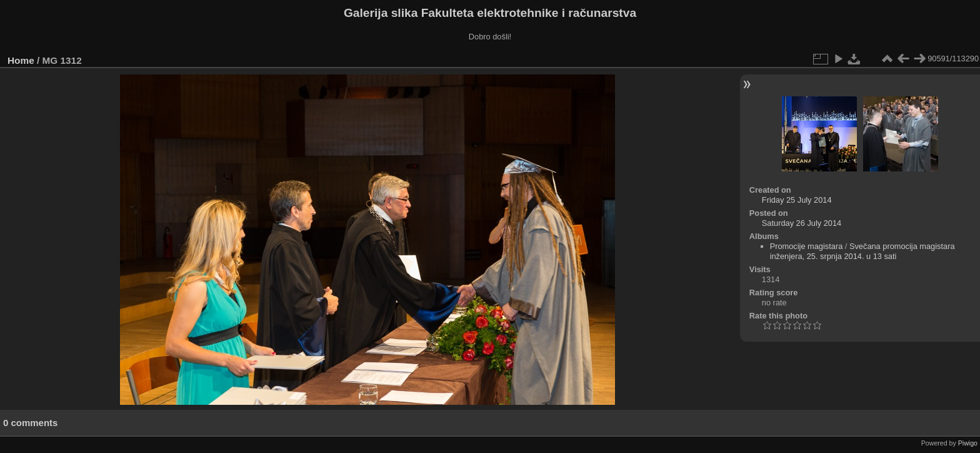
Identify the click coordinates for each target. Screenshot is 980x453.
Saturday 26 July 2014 (802, 223)
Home (21, 60)
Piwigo (968, 443)
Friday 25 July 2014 (797, 200)
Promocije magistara (807, 246)
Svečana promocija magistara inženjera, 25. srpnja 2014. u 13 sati (862, 251)
